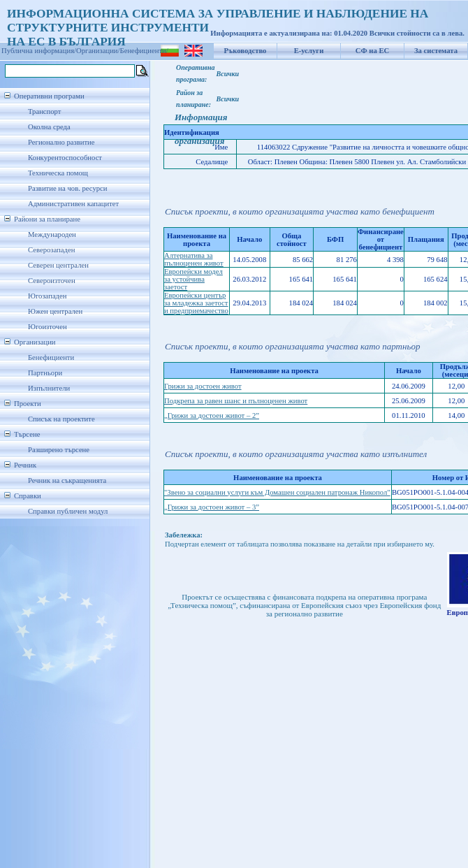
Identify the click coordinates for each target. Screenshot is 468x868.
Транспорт (44, 111)
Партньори (45, 373)
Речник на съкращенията (67, 480)
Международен (52, 234)
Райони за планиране (47, 219)
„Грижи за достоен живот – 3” (212, 507)
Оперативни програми (49, 96)
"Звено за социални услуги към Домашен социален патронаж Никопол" (277, 492)
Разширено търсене (59, 450)
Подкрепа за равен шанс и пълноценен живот (236, 401)
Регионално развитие (61, 142)
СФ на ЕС (372, 51)
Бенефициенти (51, 357)
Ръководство (246, 51)
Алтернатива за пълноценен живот (194, 259)
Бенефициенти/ (144, 51)
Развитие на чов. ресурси (68, 188)
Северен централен (58, 265)
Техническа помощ (58, 173)
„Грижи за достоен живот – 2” (212, 415)
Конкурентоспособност (65, 158)
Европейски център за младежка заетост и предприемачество (196, 303)
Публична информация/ (39, 51)
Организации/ (98, 51)
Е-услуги (309, 51)
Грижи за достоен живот (203, 386)
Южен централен (55, 311)
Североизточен (52, 281)
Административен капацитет (73, 204)
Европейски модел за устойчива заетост (193, 279)
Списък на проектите (61, 419)
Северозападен (51, 250)
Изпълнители (49, 388)
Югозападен (47, 296)
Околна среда (49, 127)
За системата (436, 51)
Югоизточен (47, 327)
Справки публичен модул (68, 511)
